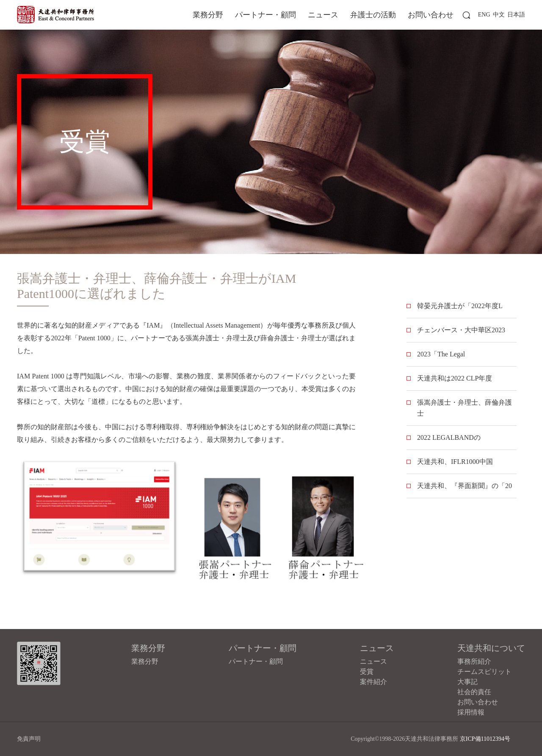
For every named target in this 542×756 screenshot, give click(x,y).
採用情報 (471, 712)
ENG (484, 15)
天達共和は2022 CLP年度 (455, 378)
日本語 (516, 15)
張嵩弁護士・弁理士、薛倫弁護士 (465, 408)
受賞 (367, 672)
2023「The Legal (441, 354)
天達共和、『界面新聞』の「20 (465, 486)
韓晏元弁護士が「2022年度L (460, 306)
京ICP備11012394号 (485, 739)
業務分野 (208, 15)
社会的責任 (474, 692)
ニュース (323, 15)
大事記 (467, 682)
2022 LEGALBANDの (449, 437)
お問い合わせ (431, 15)
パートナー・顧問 (265, 15)
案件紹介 (373, 682)
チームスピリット (484, 672)
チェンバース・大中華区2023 (461, 330)
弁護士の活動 (373, 15)
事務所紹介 (474, 661)
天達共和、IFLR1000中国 (455, 462)
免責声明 (29, 739)
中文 (499, 15)
